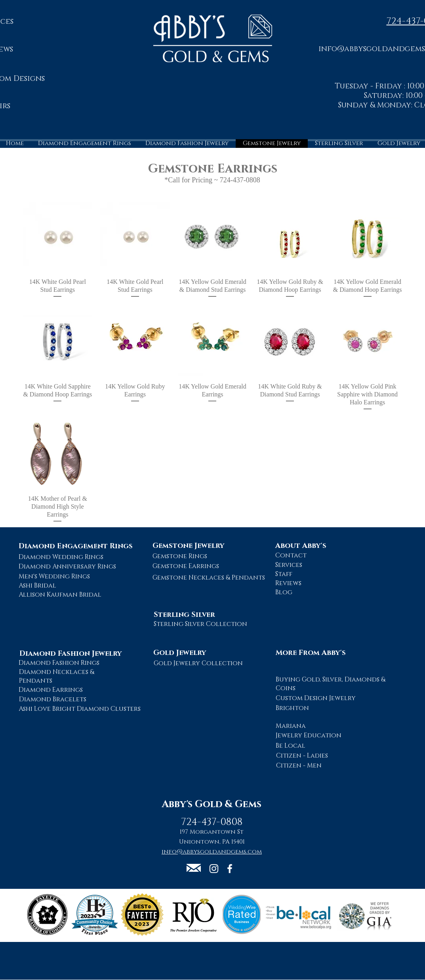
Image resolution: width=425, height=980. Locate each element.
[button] (194, 868)
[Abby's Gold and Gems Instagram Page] (214, 869)
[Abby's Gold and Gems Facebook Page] (230, 869)
